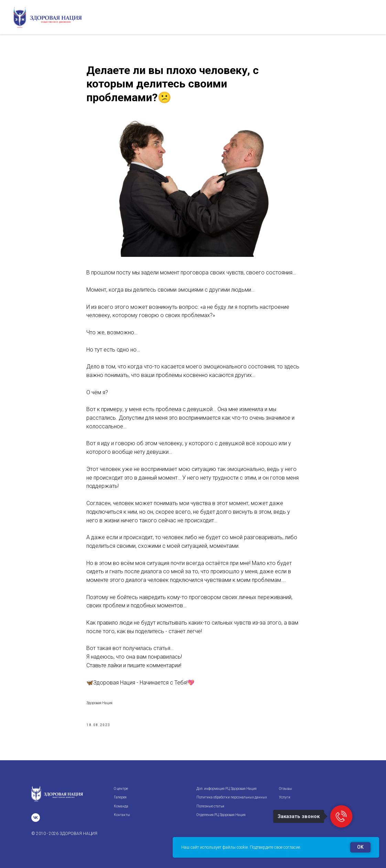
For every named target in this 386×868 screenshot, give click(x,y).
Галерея (120, 797)
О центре (121, 789)
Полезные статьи (210, 806)
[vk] (36, 818)
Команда (121, 806)
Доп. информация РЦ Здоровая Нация (227, 789)
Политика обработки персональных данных (232, 797)
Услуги (285, 797)
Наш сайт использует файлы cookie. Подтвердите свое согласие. (241, 847)
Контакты (122, 815)
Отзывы (286, 789)
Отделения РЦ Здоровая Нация (221, 815)
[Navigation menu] (374, 17)
